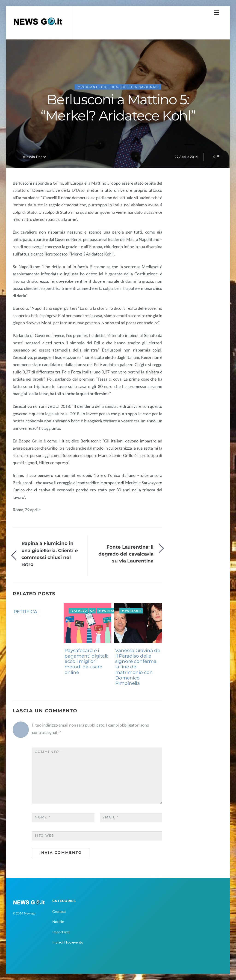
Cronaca (59, 911)
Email (111, 817)
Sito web (45, 836)
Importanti (88, 87)
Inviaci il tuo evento (68, 942)
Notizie (58, 921)
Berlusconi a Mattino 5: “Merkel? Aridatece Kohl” (118, 108)
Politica (110, 87)
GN (16, 605)
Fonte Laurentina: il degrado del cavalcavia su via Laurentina (126, 554)
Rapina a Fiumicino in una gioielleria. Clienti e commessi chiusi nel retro (50, 554)
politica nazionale (140, 87)
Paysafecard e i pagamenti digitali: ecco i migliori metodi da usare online (86, 661)
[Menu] (216, 12)
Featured (78, 611)
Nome (43, 817)
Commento (49, 752)
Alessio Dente (34, 157)
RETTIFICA (25, 612)
